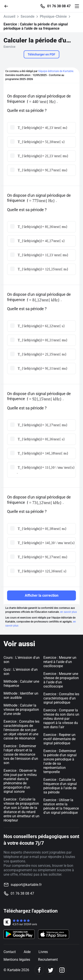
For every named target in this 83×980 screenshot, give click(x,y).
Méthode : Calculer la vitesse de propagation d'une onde (21, 710)
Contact (10, 952)
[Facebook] (39, 970)
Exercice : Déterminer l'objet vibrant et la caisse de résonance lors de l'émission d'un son (21, 754)
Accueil (9, 16)
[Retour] (8, 6)
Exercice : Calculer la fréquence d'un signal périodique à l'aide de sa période (60, 786)
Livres (43, 952)
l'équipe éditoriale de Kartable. (56, 71)
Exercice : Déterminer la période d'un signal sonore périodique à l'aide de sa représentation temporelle (60, 761)
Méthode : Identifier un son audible (21, 695)
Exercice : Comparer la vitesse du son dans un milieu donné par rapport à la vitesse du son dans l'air (61, 719)
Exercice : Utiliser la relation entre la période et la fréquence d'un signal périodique (61, 806)
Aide (27, 952)
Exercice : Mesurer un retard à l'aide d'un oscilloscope (60, 662)
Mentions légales (17, 960)
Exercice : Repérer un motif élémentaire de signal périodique (59, 739)
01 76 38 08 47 (59, 6)
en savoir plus (69, 612)
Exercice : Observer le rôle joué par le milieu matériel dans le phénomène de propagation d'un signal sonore (20, 781)
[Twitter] (51, 970)
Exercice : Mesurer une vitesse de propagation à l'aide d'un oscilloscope (61, 680)
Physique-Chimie (53, 16)
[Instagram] (62, 970)
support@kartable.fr (26, 885)
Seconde (28, 16)
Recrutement (48, 960)
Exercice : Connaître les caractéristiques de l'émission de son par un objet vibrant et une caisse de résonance (21, 730)
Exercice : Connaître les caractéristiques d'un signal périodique (61, 698)
